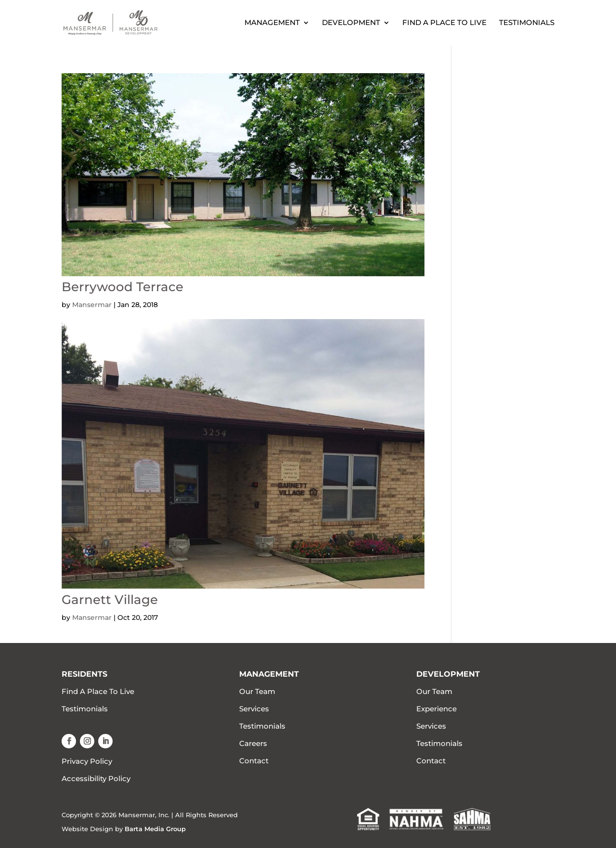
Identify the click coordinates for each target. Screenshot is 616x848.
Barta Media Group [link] (155, 829)
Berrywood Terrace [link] (122, 287)
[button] (69, 741)
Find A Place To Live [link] (444, 23)
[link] (132, 22)
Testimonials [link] (527, 23)
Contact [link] (254, 761)
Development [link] (351, 23)
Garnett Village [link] (110, 600)
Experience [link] (436, 709)
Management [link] (272, 23)
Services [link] (254, 709)
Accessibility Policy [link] (96, 778)
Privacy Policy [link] (87, 761)
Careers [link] (253, 743)
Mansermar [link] (92, 305)
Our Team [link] (257, 691)
